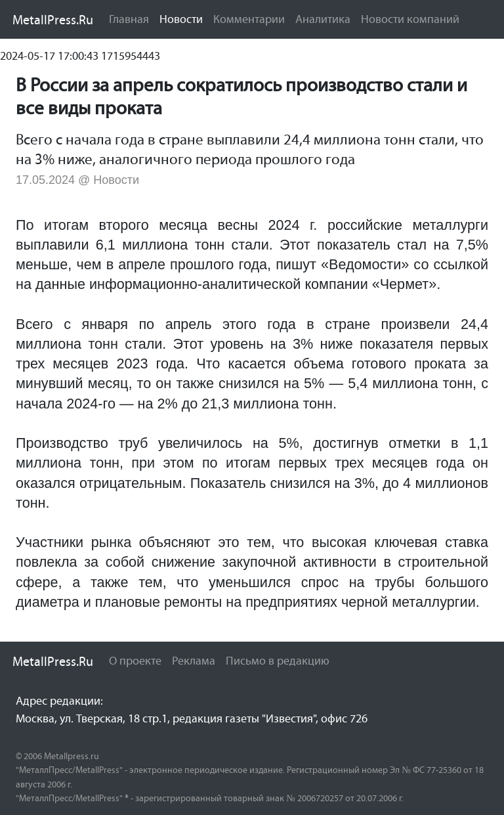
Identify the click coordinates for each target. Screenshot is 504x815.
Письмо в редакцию (278, 661)
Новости (184, 18)
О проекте (135, 661)
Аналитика (323, 19)
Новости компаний (410, 19)
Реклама (194, 661)
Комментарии (249, 19)
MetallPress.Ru (53, 20)
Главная (129, 19)
